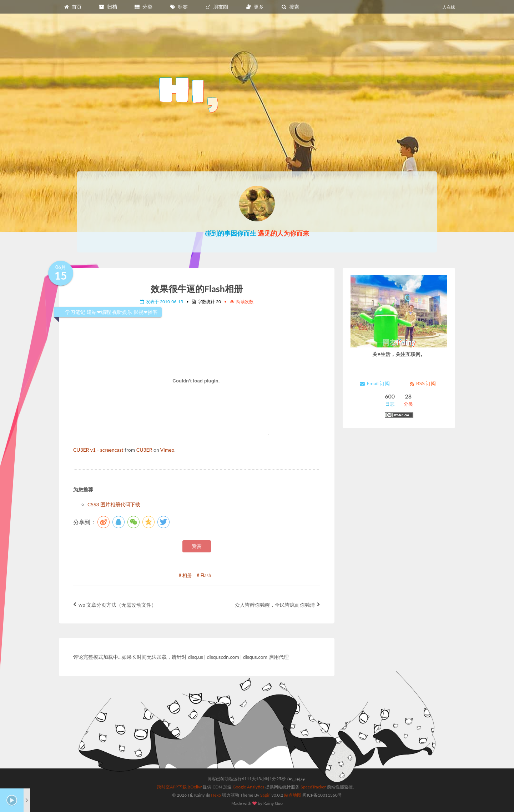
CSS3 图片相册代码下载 (114, 504)
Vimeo (167, 450)
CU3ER (144, 450)
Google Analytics (248, 787)
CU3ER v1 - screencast (98, 450)
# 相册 (185, 575)
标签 (179, 7)
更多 (255, 7)
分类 (143, 7)
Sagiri (265, 795)
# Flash (204, 575)
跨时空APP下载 (172, 787)
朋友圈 (217, 7)
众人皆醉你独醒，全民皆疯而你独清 (278, 605)
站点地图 (293, 795)
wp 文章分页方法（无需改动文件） (115, 605)
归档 (108, 7)
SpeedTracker (313, 787)
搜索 (290, 7)
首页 (72, 7)
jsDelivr (195, 787)
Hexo (216, 795)
